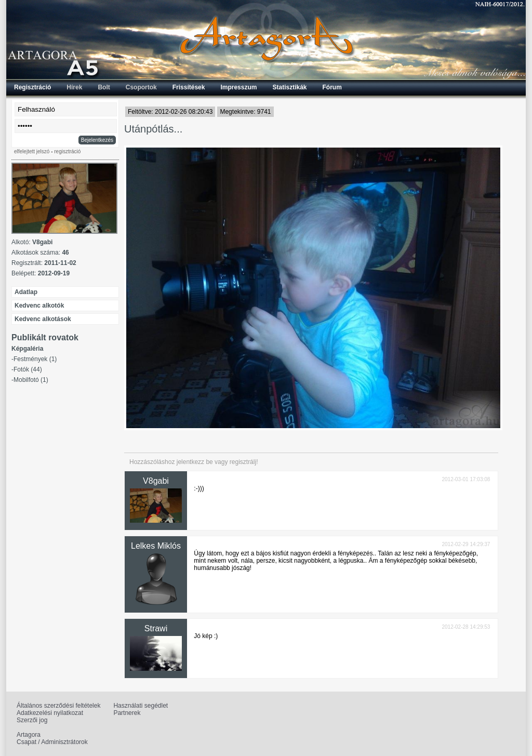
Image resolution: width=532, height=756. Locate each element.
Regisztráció (32, 87)
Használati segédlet (141, 706)
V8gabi (156, 481)
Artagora (29, 735)
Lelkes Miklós (156, 546)
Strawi (156, 628)
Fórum (332, 87)
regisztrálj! (244, 462)
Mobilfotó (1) (31, 380)
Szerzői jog (32, 720)
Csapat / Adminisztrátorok (52, 742)
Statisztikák (289, 87)
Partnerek (127, 713)
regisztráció (67, 151)
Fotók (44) (28, 369)
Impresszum (238, 87)
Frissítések (189, 87)
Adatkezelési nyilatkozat (50, 713)
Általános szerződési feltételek (58, 706)
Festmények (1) (35, 359)
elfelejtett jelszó (32, 151)
